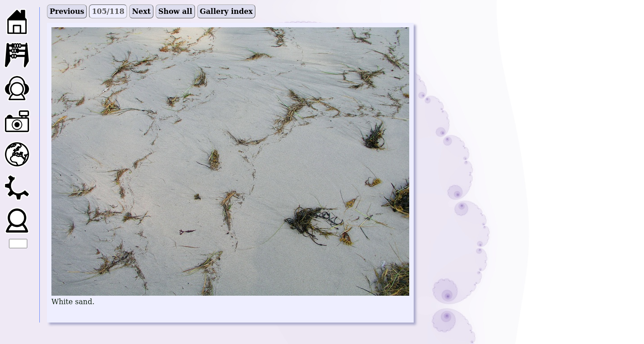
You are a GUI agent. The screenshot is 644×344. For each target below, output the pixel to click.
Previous (67, 11)
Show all (175, 11)
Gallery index (226, 11)
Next (141, 11)
